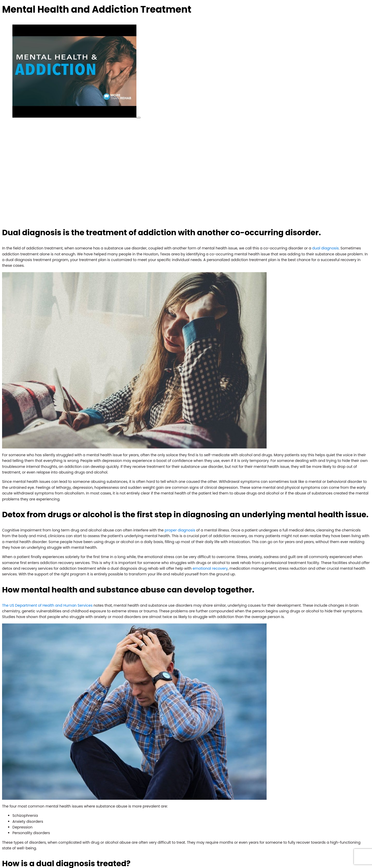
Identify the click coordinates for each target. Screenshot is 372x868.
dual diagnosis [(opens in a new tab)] (325, 248)
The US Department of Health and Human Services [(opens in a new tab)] (47, 605)
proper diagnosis (180, 530)
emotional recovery (210, 568)
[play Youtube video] (138, 118)
